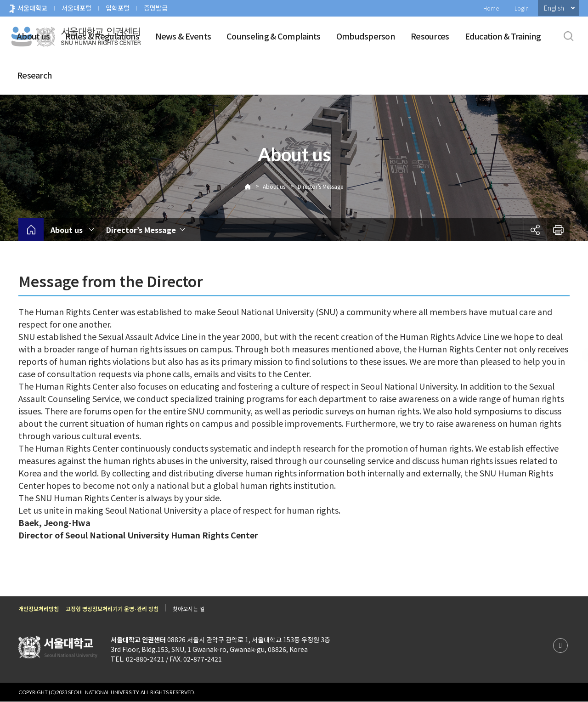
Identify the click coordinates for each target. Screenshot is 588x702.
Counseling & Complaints (273, 36)
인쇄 (558, 230)
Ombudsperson (366, 36)
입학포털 (118, 8)
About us (33, 36)
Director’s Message (320, 186)
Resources (430, 36)
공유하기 (535, 230)
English (554, 8)
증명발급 (156, 8)
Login (522, 8)
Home (491, 8)
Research (34, 75)
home (31, 230)
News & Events (183, 36)
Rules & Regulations (102, 36)
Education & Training (503, 36)
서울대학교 (32, 8)
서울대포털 (76, 8)
